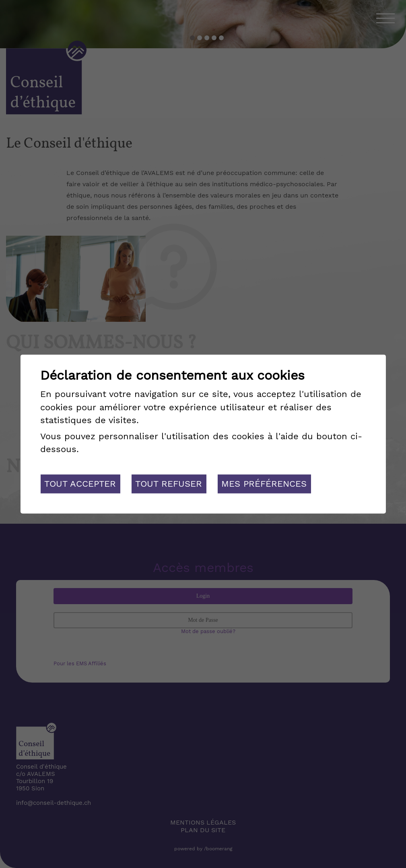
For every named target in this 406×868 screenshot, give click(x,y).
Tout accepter (80, 484)
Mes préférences (264, 484)
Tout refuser (169, 484)
